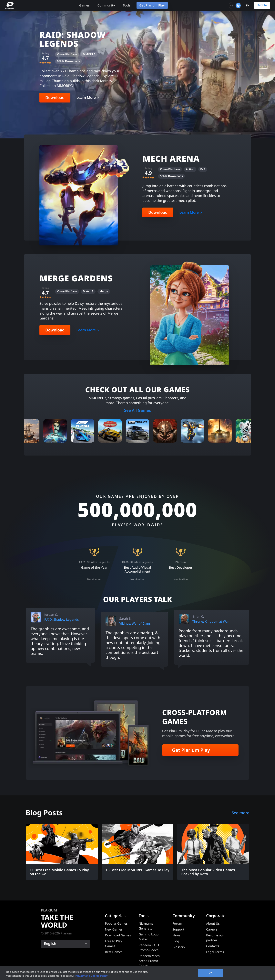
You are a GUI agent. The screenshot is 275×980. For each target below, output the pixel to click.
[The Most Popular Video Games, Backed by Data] (213, 852)
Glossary (179, 947)
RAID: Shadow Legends (61, 619)
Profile (262, 5)
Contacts (213, 946)
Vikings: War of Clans (135, 623)
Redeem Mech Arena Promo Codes (149, 961)
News (176, 935)
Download (55, 97)
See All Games (138, 410)
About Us (213, 923)
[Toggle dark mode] (235, 5)
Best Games (114, 952)
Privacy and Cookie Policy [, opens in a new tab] (91, 976)
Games (84, 5)
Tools (127, 5)
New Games (114, 929)
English (50, 944)
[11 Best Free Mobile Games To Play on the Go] (62, 852)
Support (178, 929)
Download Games (118, 935)
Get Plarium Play (152, 5)
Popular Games (116, 923)
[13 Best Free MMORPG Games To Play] (138, 850)
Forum (177, 923)
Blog (176, 941)
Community (106, 5)
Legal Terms (215, 952)
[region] (137, 973)
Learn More (86, 98)
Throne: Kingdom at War (211, 621)
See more (240, 813)
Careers (212, 929)
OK (211, 973)
